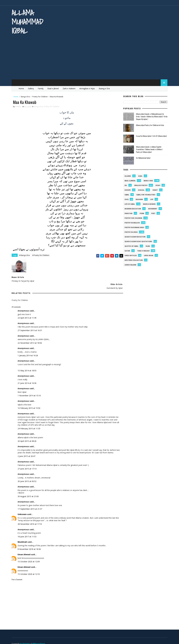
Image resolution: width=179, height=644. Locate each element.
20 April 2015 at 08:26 (28, 434)
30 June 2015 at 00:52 (28, 477)
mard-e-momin (148, 204)
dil (125, 185)
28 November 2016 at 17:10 (31, 519)
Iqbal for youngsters (145, 194)
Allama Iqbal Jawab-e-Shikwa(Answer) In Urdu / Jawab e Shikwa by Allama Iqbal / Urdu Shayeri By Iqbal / (151, 116)
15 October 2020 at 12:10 (30, 570)
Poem (141, 213)
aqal (139, 176)
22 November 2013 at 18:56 (31, 336)
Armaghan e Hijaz (88, 88)
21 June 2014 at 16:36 (28, 376)
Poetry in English (131, 222)
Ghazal (140, 190)
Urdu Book (148, 255)
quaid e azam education (134, 236)
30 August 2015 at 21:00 (29, 492)
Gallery (32, 88)
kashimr (138, 199)
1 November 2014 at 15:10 (30, 388)
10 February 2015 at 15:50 (30, 401)
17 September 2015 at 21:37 (31, 504)
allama (127, 176)
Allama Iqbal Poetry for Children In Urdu (149, 125)
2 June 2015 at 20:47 (28, 452)
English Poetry (140, 185)
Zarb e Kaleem (70, 88)
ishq (126, 199)
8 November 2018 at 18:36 (30, 544)
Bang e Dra (26, 96)
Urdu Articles (130, 255)
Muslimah (23, 537)
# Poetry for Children (42, 255)
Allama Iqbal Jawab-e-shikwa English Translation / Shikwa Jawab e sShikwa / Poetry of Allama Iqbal (148, 149)
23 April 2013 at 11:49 (28, 311)
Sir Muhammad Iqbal (142, 157)
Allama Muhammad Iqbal (28, 22)
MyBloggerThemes (40, 639)
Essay (157, 185)
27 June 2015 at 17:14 (28, 464)
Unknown (23, 510)
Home (22, 88)
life (151, 199)
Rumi (147, 246)
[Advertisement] (90, 59)
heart (154, 190)
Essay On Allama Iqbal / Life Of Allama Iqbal (150, 135)
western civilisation (133, 260)
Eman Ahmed (25, 550)
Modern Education (132, 208)
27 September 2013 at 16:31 (31, 323)
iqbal (126, 194)
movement (152, 208)
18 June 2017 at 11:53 (28, 532)
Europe (127, 190)
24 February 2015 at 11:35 (30, 421)
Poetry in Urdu (130, 232)
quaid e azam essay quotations (137, 241)
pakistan (128, 213)
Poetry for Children (41, 96)
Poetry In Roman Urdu (133, 227)
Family (42, 88)
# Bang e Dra (26, 255)
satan (126, 250)
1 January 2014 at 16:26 (29, 348)
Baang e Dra (105, 88)
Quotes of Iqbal (131, 246)
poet (152, 213)
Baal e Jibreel (54, 88)
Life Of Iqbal (129, 204)
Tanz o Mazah (143, 250)
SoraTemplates (26, 639)
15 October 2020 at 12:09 (30, 557)
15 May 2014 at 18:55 (28, 363)
